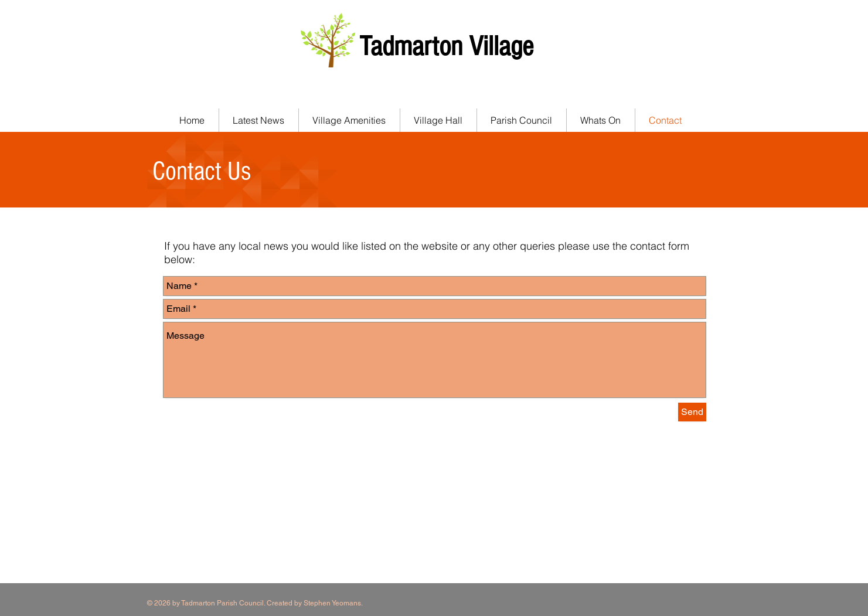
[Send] (692, 412)
